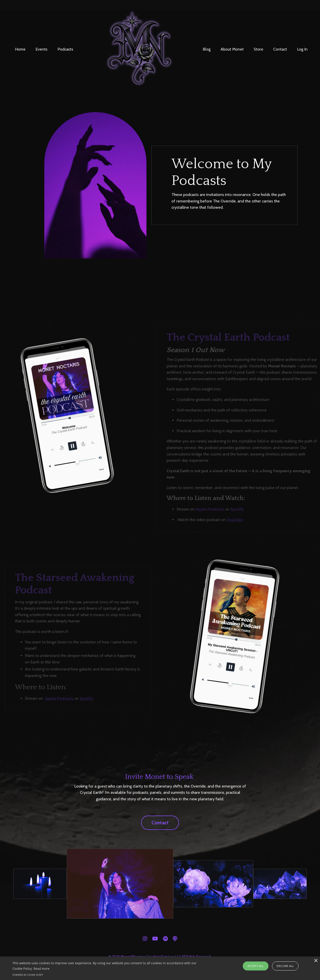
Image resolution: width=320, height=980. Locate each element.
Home (20, 49)
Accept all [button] (256, 966)
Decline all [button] (285, 966)
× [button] (316, 961)
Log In (302, 49)
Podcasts (65, 49)
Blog (207, 49)
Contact (280, 49)
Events (41, 49)
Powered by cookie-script (28, 975)
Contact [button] (160, 823)
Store (258, 49)
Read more (41, 969)
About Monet (232, 49)
